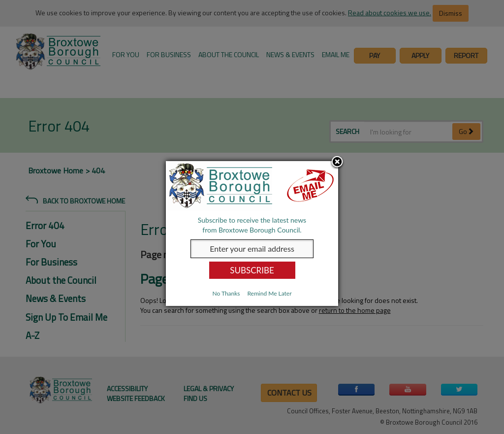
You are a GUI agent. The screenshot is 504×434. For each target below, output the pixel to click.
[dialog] (252, 234)
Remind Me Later (269, 293)
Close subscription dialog (337, 163)
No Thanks (226, 293)
